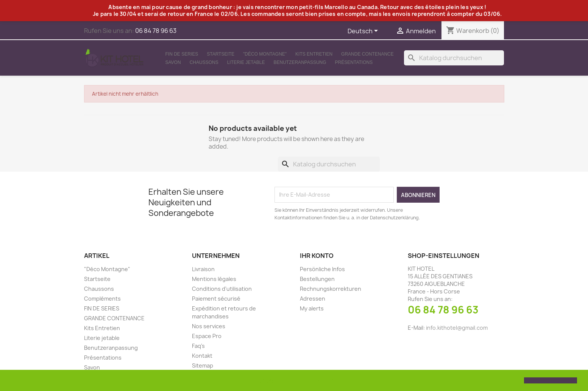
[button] (12, 381)
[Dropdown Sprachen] (364, 31)
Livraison (203, 269)
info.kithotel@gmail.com (457, 328)
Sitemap (203, 365)
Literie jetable (246, 62)
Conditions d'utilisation (222, 289)
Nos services (209, 326)
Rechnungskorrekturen (331, 289)
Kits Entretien (314, 54)
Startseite (221, 54)
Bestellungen (317, 279)
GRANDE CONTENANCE (367, 54)
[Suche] (454, 58)
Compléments (102, 299)
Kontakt (202, 356)
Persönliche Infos (322, 269)
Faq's (198, 346)
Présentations (354, 62)
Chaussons (204, 62)
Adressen (313, 299)
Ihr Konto (317, 256)
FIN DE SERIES (182, 54)
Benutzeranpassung (300, 62)
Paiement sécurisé (216, 299)
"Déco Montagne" (265, 54)
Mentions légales (214, 279)
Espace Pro (207, 336)
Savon (173, 62)
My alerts (312, 308)
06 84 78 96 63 (443, 310)
